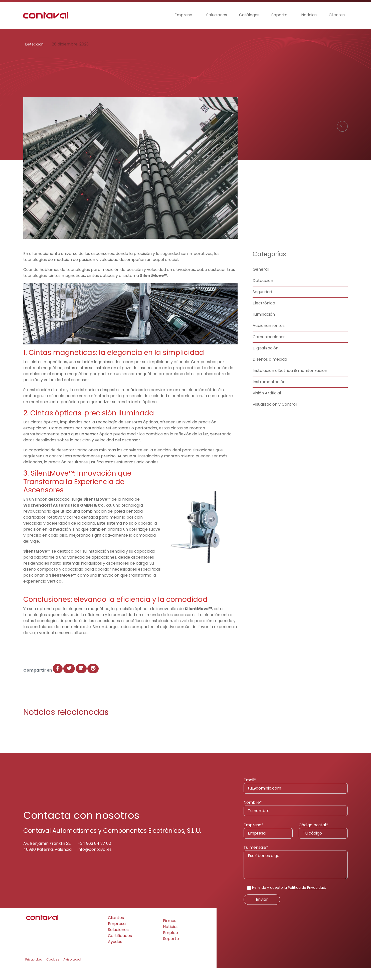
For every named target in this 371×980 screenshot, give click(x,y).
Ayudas (115, 954)
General (261, 281)
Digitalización (265, 360)
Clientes (337, 15)
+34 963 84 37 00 (94, 855)
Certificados (120, 948)
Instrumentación (269, 394)
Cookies (53, 971)
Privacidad (34, 971)
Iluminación (264, 326)
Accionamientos (269, 338)
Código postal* (323, 842)
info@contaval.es (95, 861)
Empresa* (268, 842)
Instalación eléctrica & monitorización (290, 383)
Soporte (279, 15)
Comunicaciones (269, 349)
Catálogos (249, 15)
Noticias (309, 15)
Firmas (170, 933)
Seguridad (262, 304)
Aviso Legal (72, 971)
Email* (296, 797)
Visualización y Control (275, 416)
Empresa (183, 15)
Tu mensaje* (296, 874)
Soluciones (217, 15)
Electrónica (264, 315)
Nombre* (296, 820)
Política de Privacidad (307, 900)
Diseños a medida (270, 371)
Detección (34, 44)
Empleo (170, 945)
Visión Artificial (267, 405)
